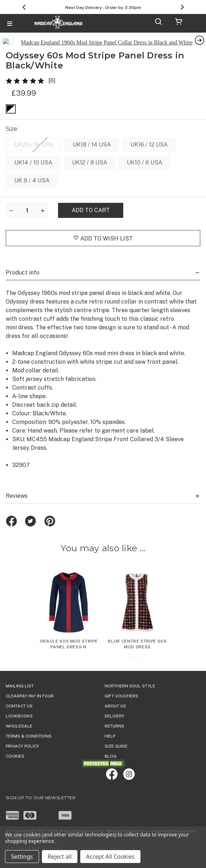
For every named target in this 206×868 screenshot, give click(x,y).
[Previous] (24, 7)
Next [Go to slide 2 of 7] (198, 50)
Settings (22, 857)
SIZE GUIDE (116, 745)
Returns (114, 725)
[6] (52, 79)
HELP (110, 735)
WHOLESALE (19, 725)
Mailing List (20, 685)
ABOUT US (115, 705)
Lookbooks (19, 715)
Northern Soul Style (130, 685)
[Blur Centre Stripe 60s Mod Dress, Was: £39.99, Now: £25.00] (138, 611)
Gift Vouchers (121, 695)
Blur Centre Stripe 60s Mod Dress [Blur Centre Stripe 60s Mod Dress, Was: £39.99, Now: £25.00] (137, 643)
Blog (111, 755)
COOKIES (15, 755)
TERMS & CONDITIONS (29, 735)
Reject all (60, 857)
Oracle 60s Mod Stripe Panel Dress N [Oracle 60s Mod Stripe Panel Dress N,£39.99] (69, 643)
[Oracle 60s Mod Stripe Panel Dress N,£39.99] (69, 611)
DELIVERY (114, 715)
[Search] (158, 23)
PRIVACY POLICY (22, 745)
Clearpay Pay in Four (30, 695)
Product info (103, 271)
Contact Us (19, 705)
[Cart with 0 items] (179, 23)
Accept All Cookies (110, 857)
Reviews (103, 494)
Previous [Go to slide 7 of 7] (8, 50)
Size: (13, 127)
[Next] (182, 7)
